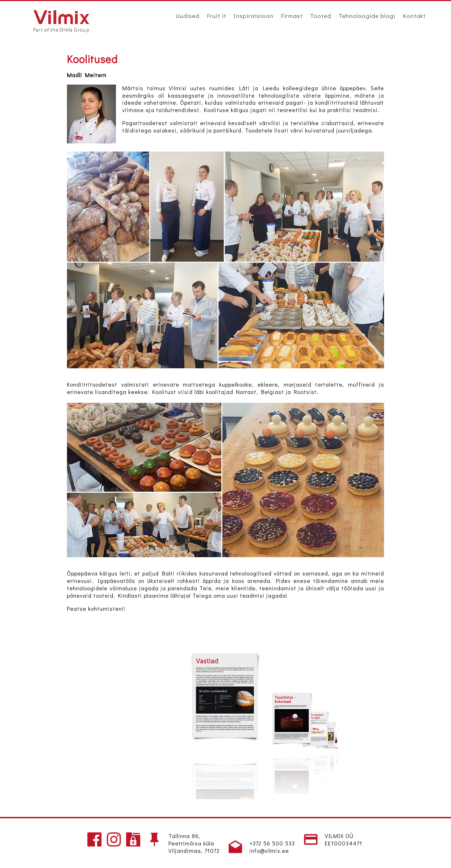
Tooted (321, 16)
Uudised (187, 16)
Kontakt (414, 16)
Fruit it (217, 16)
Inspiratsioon (254, 16)
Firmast (292, 16)
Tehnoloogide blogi (367, 16)
